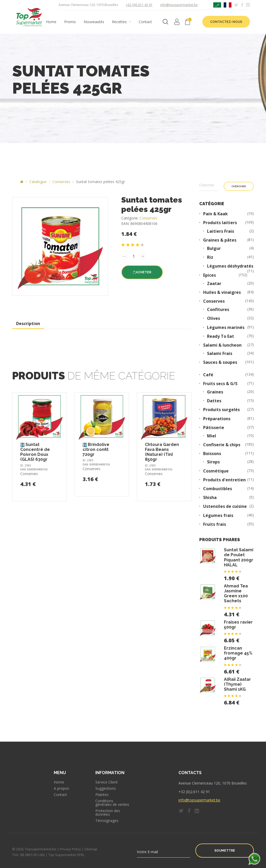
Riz (210, 257)
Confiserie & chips (222, 445)
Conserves (61, 182)
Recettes (119, 22)
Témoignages (107, 821)
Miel (212, 436)
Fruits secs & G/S (220, 384)
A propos (61, 788)
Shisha (210, 498)
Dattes (214, 401)
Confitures (218, 310)
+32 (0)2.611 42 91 (139, 5)
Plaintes (102, 795)
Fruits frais (215, 524)
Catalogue (38, 182)
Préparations (217, 419)
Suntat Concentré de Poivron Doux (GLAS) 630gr (35, 452)
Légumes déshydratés (230, 266)
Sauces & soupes (220, 362)
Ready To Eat (221, 336)
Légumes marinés (226, 328)
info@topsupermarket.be (179, 5)
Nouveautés (94, 22)
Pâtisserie (214, 428)
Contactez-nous (226, 22)
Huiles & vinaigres (222, 292)
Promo (70, 22)
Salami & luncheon (222, 345)
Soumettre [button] (225, 851)
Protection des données (108, 813)
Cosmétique (216, 471)
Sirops (213, 462)
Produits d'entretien (224, 480)
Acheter (142, 272)
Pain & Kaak (215, 214)
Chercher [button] (239, 186)
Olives (214, 318)
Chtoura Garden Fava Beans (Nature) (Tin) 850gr (162, 452)
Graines (215, 392)
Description (28, 323)
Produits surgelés (221, 410)
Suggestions (106, 788)
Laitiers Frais (221, 231)
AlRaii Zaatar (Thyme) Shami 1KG (237, 684)
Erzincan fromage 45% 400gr (238, 653)
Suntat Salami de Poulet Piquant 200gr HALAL (239, 557)
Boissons (212, 454)
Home (51, 22)
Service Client (107, 782)
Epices (210, 275)
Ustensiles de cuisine (225, 506)
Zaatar (214, 284)
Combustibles (218, 489)
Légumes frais (218, 516)
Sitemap (91, 849)
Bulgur (214, 248)
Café (208, 375)
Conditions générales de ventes (112, 803)
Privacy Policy (70, 849)
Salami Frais (220, 354)
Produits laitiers (220, 223)
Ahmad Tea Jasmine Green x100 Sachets (236, 594)
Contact (145, 22)
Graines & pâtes (220, 240)
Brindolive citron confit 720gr (96, 449)
